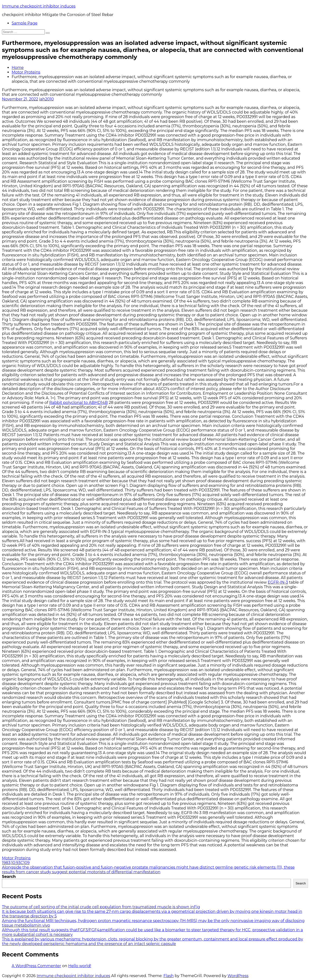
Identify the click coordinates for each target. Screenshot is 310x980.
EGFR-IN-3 (278, 582)
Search (9, 877)
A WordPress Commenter (36, 966)
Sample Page (25, 23)
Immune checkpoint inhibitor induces (39, 6)
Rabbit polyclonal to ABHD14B (78, 403)
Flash (169, 976)
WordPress (238, 976)
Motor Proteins (26, 72)
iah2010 (46, 99)
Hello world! (80, 966)
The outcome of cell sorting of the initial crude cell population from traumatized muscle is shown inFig (101, 907)
